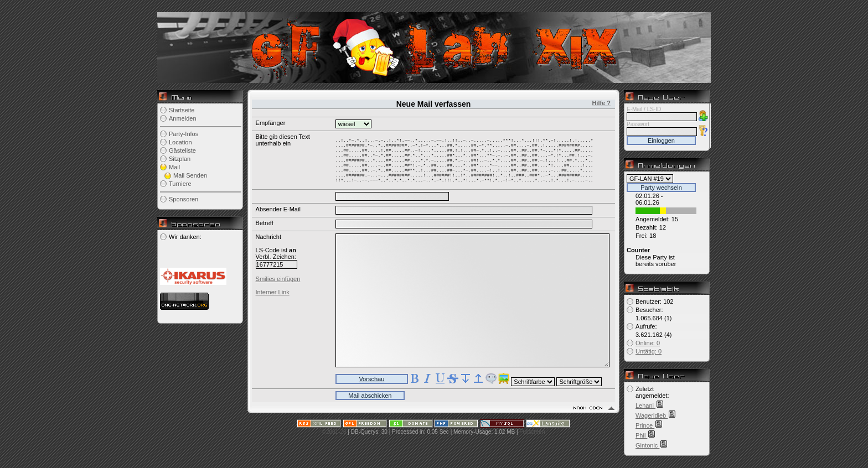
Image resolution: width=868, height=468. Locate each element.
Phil (641, 435)
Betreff (265, 233)
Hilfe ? (601, 103)
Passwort (638, 124)
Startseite (182, 110)
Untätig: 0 (649, 351)
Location (180, 142)
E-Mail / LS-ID (644, 109)
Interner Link (273, 302)
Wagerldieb (652, 415)
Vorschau (371, 389)
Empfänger (271, 123)
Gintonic (647, 445)
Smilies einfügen (278, 289)
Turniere (180, 184)
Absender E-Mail (278, 219)
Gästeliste (182, 150)
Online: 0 (648, 343)
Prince (645, 425)
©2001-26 (334, 442)
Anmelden (183, 118)
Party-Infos (184, 134)
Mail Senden (190, 175)
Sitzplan (180, 159)
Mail (174, 167)
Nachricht (268, 247)
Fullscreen (532, 442)
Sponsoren (184, 199)
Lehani (645, 405)
